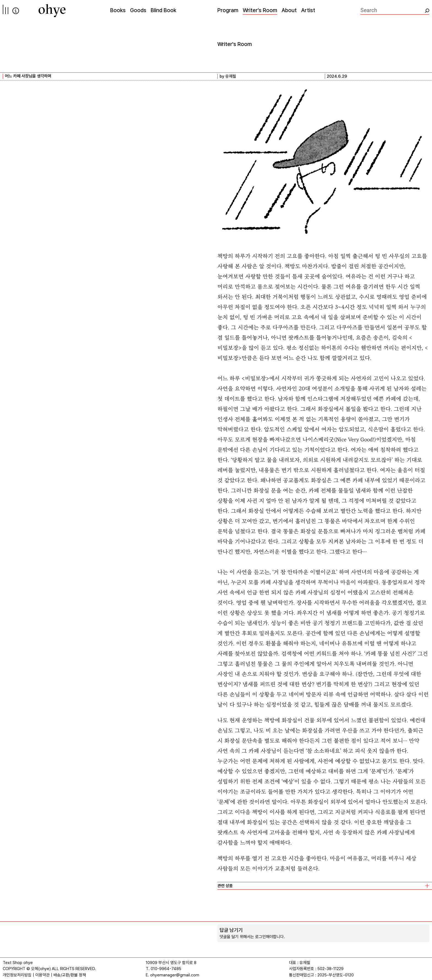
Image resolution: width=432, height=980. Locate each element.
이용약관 (42, 975)
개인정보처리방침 (17, 975)
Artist (308, 10)
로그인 (260, 937)
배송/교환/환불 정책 (70, 975)
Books (118, 10)
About (289, 10)
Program (228, 10)
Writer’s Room (260, 10)
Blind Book (164, 10)
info (16, 11)
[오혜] (52, 11)
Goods (138, 10)
